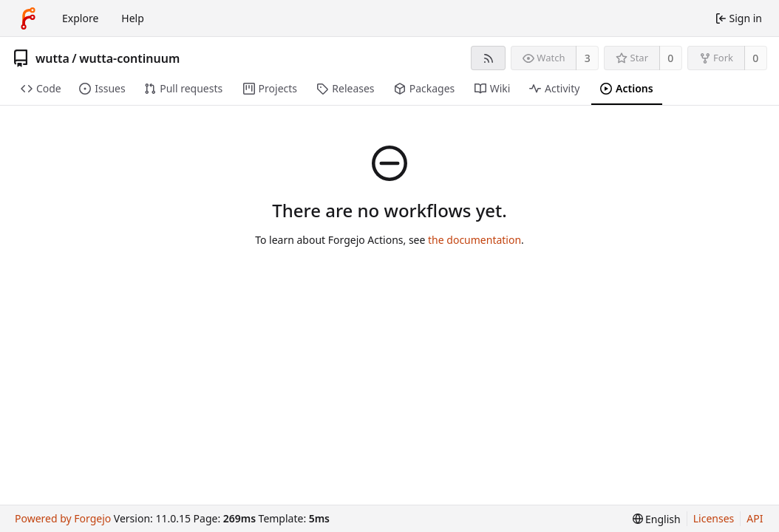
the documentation (474, 240)
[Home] (28, 18)
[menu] (657, 519)
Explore (80, 18)
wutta (52, 58)
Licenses (714, 518)
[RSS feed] (488, 58)
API (755, 518)
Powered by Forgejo (63, 518)
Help (133, 18)
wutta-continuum (129, 58)
